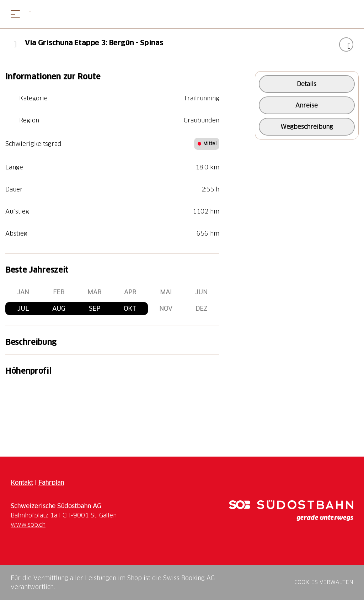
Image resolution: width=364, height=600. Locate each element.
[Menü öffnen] (15, 14)
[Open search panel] (33, 14)
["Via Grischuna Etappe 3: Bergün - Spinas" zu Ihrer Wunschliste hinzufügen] (346, 44)
